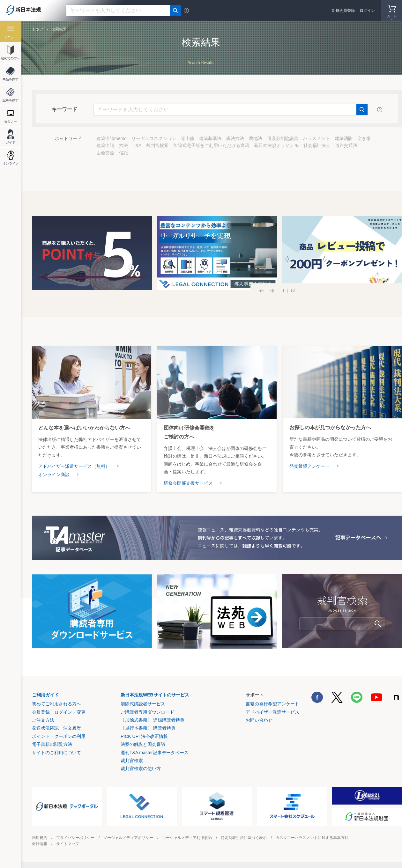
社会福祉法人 (317, 145)
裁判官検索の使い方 (141, 769)
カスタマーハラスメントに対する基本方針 (312, 838)
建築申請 (105, 145)
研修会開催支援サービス (188, 483)
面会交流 (105, 153)
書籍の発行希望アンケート (272, 704)
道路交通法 (346, 145)
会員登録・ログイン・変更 (59, 712)
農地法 (256, 138)
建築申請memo (112, 138)
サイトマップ (68, 844)
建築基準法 (210, 138)
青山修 (188, 138)
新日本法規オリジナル (276, 145)
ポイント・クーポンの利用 (59, 736)
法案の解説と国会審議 (143, 744)
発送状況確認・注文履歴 (56, 728)
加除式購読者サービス (143, 704)
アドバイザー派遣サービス (272, 712)
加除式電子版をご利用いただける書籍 (211, 145)
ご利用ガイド (45, 695)
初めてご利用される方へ (56, 704)
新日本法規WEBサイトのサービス (155, 695)
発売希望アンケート (309, 466)
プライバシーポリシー (75, 838)
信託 (123, 153)
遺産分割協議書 (283, 138)
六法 (123, 145)
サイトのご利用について (56, 753)
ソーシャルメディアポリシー (128, 838)
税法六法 (235, 138)
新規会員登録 (343, 11)
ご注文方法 (43, 720)
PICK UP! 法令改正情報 (144, 736)
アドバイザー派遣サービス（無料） (74, 466)
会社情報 (40, 844)
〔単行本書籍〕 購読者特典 (148, 728)
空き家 (364, 138)
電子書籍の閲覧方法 (52, 744)
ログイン (367, 11)
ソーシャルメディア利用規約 (187, 838)
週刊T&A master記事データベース (155, 753)
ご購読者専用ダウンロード (147, 712)
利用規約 (40, 838)
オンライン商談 (54, 474)
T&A (137, 145)
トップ (38, 29)
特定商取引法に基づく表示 (244, 838)
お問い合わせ (259, 720)
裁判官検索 (157, 145)
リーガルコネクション (154, 138)
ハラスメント (316, 138)
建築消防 (344, 138)
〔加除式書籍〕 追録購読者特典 (153, 720)
